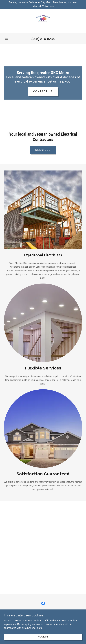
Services (43, 150)
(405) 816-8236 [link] (43, 39)
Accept (43, 637)
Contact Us (43, 91)
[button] (7, 39)
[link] (43, 21)
